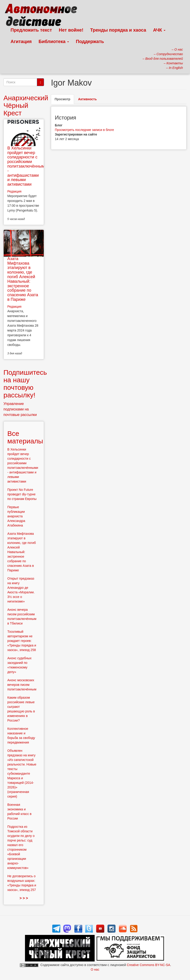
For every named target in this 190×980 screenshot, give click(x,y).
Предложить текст (31, 30)
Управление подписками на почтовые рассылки (20, 409)
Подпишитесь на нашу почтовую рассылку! (25, 384)
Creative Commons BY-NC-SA (148, 965)
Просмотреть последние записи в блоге (84, 130)
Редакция (14, 191)
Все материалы (25, 437)
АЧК (159, 30)
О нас (95, 969)
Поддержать (90, 41)
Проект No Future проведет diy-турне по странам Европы (22, 494)
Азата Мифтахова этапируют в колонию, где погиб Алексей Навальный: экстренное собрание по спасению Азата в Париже (23, 279)
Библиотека (54, 41)
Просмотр (64, 100)
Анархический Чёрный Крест (26, 105)
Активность (87, 99)
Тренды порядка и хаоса (118, 30)
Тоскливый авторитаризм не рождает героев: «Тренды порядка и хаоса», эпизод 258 (22, 641)
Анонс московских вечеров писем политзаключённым (22, 685)
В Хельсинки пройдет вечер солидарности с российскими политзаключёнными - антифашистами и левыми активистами (27, 166)
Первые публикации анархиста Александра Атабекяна (16, 516)
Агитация (21, 41)
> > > (24, 898)
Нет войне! (71, 30)
